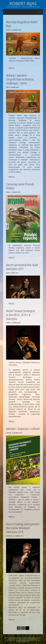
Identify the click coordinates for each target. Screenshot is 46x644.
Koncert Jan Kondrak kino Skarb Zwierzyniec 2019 (22, 267)
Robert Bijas (23, 3)
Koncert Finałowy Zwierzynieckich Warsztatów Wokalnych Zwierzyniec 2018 (23, 528)
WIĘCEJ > (12, 68)
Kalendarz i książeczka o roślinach (23, 429)
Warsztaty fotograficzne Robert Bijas (22, 24)
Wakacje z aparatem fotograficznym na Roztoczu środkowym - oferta (20, 79)
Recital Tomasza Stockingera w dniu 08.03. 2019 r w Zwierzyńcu (20, 315)
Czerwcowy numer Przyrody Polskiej (20, 186)
